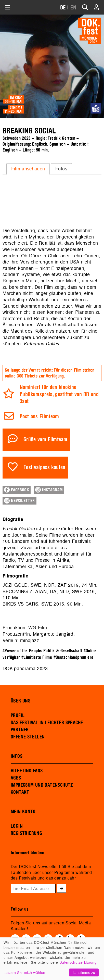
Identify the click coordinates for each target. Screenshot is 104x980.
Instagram (49, 490)
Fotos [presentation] (61, 169)
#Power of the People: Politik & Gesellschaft (42, 651)
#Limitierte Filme (37, 657)
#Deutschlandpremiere (74, 657)
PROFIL (18, 715)
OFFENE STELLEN (28, 737)
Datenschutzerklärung (78, 962)
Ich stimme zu (84, 972)
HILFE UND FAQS (27, 771)
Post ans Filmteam (39, 417)
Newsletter (19, 501)
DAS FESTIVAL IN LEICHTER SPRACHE (47, 723)
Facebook (17, 490)
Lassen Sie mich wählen (24, 972)
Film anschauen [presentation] (28, 169)
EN (73, 8)
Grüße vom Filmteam (45, 440)
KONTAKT (20, 792)
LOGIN (17, 826)
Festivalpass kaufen (44, 467)
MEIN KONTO (23, 812)
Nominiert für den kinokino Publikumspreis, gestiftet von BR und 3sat (59, 394)
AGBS (16, 778)
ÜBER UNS (21, 701)
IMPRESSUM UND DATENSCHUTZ (42, 785)
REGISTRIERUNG (26, 833)
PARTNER (20, 730)
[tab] (28, 169)
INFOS (17, 756)
